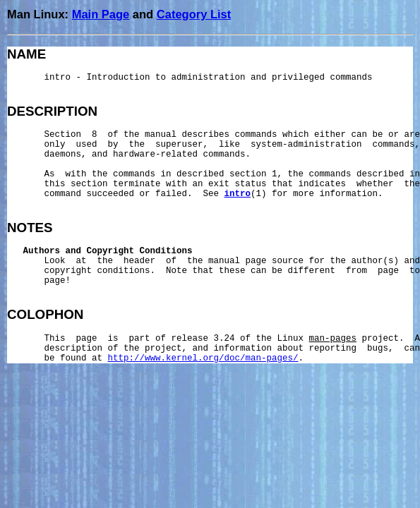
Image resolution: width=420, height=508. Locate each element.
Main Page (101, 14)
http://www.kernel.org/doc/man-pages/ (203, 358)
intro (238, 194)
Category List (194, 14)
